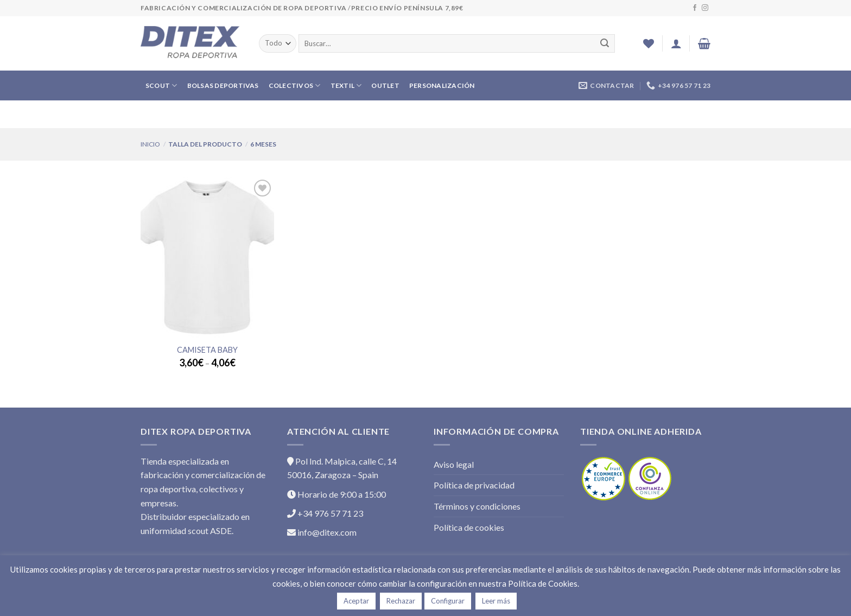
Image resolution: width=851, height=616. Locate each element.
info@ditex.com (322, 532)
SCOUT (161, 85)
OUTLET (385, 85)
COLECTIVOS (295, 85)
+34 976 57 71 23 (325, 513)
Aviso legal (454, 464)
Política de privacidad (474, 485)
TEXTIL (346, 85)
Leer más (496, 601)
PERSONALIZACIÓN (442, 85)
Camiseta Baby (207, 350)
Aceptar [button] (356, 601)
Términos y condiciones (477, 506)
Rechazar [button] (401, 601)
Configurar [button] (448, 601)
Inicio (150, 144)
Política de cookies (469, 527)
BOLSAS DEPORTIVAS (223, 85)
